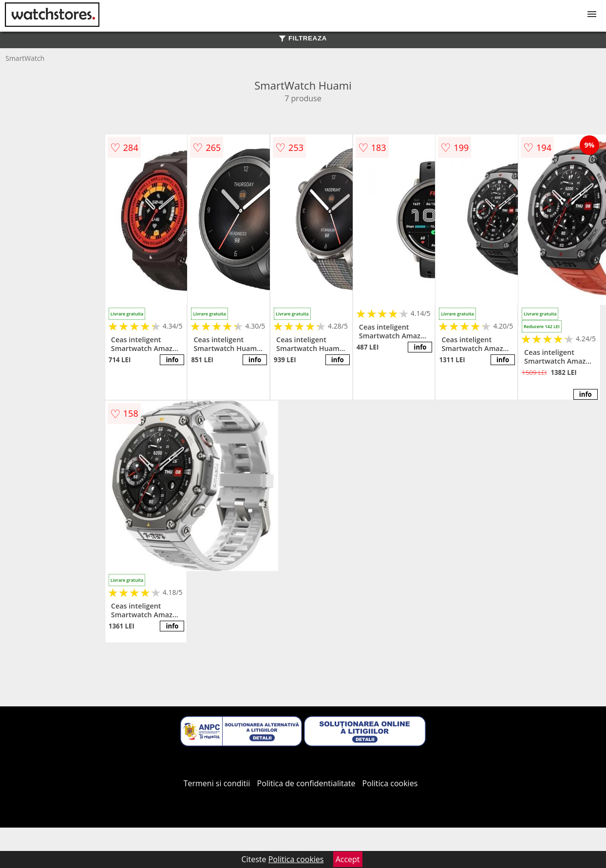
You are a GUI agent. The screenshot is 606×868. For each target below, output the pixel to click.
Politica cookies (390, 783)
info (172, 360)
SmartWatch (25, 58)
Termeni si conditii (217, 783)
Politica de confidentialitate (306, 783)
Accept (348, 859)
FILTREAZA (303, 38)
